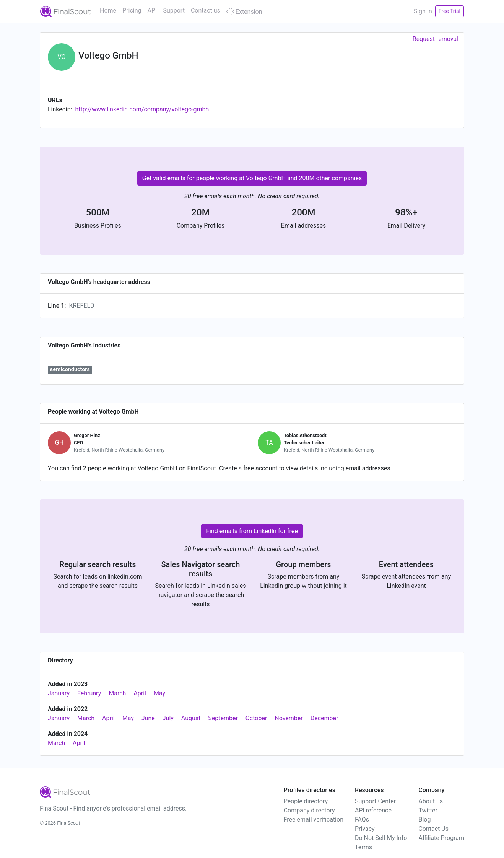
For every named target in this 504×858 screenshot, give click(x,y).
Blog (424, 820)
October (256, 718)
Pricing (132, 11)
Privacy (365, 829)
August (191, 718)
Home (108, 11)
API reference (373, 810)
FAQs (362, 820)
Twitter (428, 810)
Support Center (375, 801)
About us (431, 801)
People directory (306, 801)
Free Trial (450, 11)
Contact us (206, 11)
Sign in (423, 11)
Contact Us (433, 829)
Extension (244, 12)
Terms (363, 847)
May (159, 693)
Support (174, 11)
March (117, 693)
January (59, 693)
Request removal (435, 39)
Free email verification (314, 820)
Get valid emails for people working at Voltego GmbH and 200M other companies (252, 178)
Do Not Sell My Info (381, 838)
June (148, 718)
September (223, 718)
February (89, 693)
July (168, 718)
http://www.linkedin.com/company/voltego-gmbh (142, 109)
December (324, 718)
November (289, 718)
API (152, 11)
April (140, 693)
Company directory (309, 810)
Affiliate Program (441, 838)
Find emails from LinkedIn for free (252, 531)
